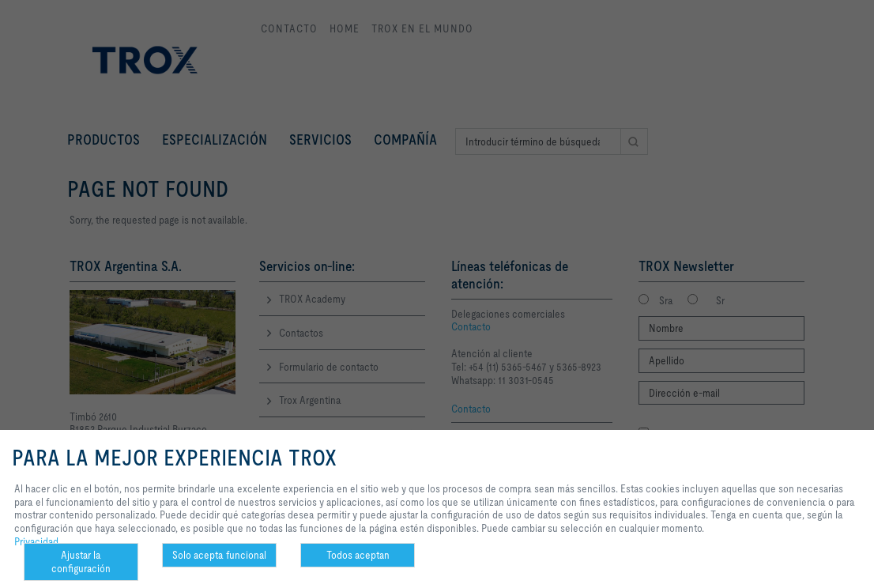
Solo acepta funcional (219, 555)
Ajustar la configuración (81, 562)
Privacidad (36, 541)
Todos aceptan (358, 555)
